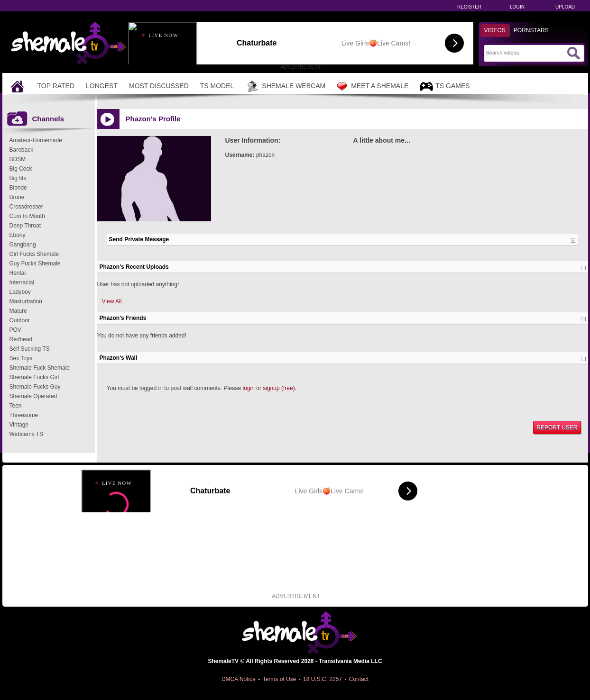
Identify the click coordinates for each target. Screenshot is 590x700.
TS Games (445, 86)
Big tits (18, 178)
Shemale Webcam (285, 86)
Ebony (18, 235)
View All (112, 301)
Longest (102, 86)
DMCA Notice (239, 679)
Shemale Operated (33, 396)
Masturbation (26, 301)
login (249, 388)
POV (15, 330)
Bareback (22, 150)
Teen (16, 406)
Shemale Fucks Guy (35, 387)
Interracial (22, 282)
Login (517, 7)
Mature (18, 311)
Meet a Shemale (373, 86)
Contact (359, 679)
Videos (495, 30)
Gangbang (23, 245)
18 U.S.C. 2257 (323, 679)
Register (469, 7)
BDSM (18, 159)
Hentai (18, 273)
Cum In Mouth (27, 216)
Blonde (18, 188)
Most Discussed (159, 86)
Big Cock (21, 169)
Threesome (24, 415)
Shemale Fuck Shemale (40, 368)
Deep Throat (25, 226)
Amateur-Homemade (36, 140)
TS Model (217, 86)
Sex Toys (21, 358)
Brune (17, 197)
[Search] (525, 53)
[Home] (18, 86)
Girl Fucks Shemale (34, 254)
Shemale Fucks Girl (34, 377)
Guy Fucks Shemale (35, 264)
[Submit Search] (573, 53)
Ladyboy (20, 292)
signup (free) (279, 388)
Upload (565, 7)
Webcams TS (27, 434)
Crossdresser (26, 207)
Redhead (21, 339)
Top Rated (56, 86)
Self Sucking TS (30, 349)
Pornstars (531, 30)
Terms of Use (280, 679)
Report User (557, 427)
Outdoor (20, 320)
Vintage (19, 425)
